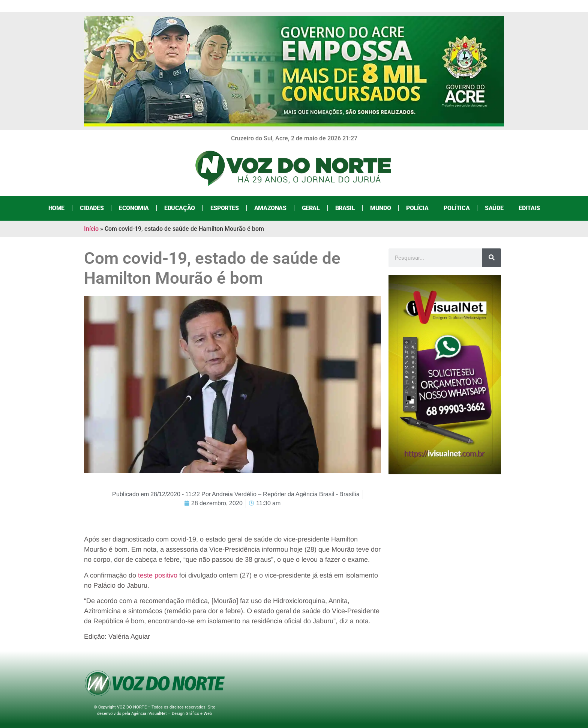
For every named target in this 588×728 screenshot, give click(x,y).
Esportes (225, 208)
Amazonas (270, 208)
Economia (134, 208)
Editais (529, 208)
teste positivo (158, 575)
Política (457, 208)
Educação (180, 208)
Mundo (380, 208)
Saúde (494, 208)
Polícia (417, 208)
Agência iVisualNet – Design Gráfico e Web (172, 714)
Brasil (345, 208)
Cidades (92, 208)
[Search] (492, 258)
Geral (311, 208)
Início (91, 229)
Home (56, 208)
